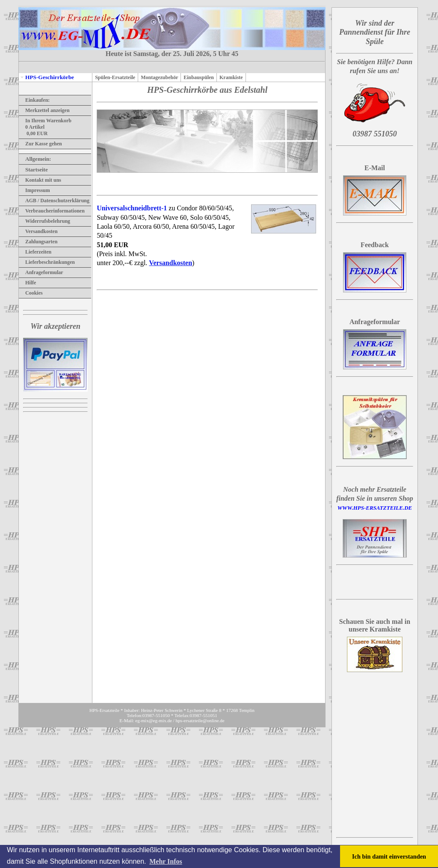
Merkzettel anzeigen (44, 110)
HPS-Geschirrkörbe (46, 77)
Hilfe (27, 283)
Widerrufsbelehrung (44, 221)
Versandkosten (38, 231)
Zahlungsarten (38, 242)
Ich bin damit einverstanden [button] (389, 856)
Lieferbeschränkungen (47, 262)
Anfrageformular (41, 272)
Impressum (34, 190)
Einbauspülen (199, 77)
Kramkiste (231, 77)
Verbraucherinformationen (52, 211)
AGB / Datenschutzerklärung (54, 201)
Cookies (31, 293)
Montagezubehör (159, 77)
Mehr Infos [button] (166, 861)
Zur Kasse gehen (40, 144)
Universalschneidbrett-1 (132, 208)
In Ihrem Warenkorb (45, 121)
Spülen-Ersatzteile (115, 77)
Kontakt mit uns (40, 180)
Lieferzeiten (35, 252)
